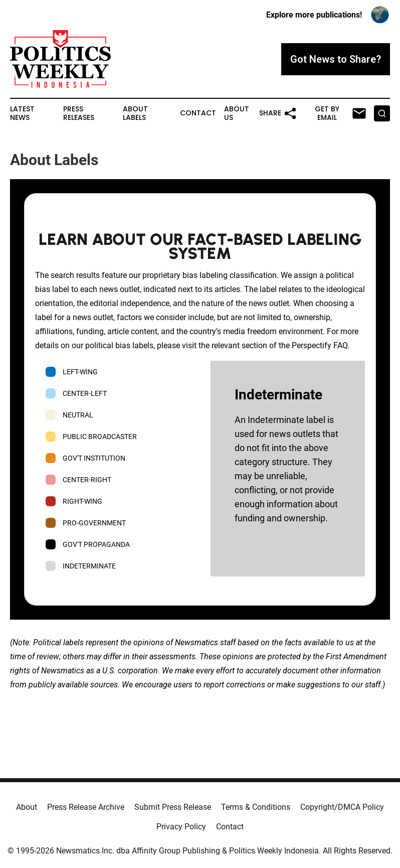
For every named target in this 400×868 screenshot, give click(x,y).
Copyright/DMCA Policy (342, 807)
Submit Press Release (173, 807)
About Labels (135, 113)
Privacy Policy (181, 827)
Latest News (22, 113)
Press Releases (79, 113)
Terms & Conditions (256, 807)
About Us (237, 113)
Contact (198, 113)
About (27, 807)
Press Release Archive (86, 807)
